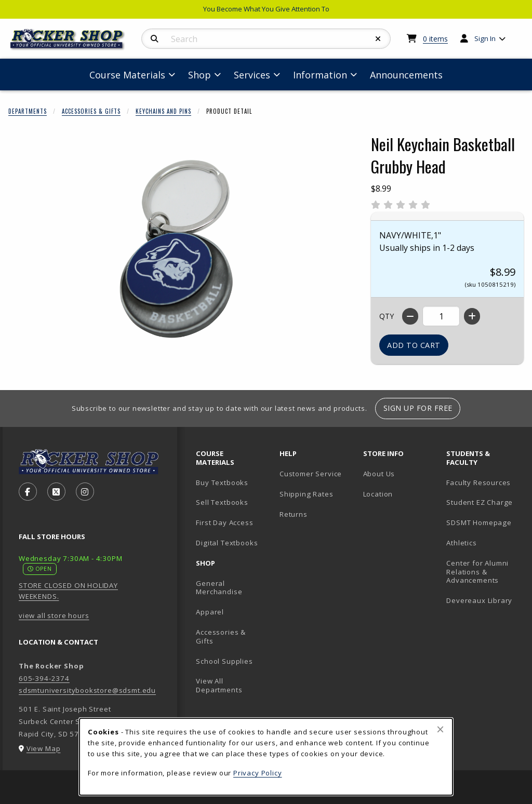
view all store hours (54, 615)
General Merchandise (219, 588)
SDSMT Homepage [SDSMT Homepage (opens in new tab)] (479, 522)
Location (378, 494)
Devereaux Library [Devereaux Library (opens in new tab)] (479, 600)
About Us (379, 474)
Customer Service (311, 474)
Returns (294, 514)
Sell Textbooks (222, 502)
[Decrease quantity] (410, 316)
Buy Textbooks (222, 483)
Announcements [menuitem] (406, 75)
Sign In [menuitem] (485, 38)
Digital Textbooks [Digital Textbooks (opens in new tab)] (227, 543)
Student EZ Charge (480, 502)
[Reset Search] (378, 39)
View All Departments (219, 685)
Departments (28, 111)
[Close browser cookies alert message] (440, 729)
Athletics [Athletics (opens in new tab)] (461, 543)
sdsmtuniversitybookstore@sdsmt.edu (87, 690)
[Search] (155, 39)
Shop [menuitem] (199, 75)
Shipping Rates (307, 494)
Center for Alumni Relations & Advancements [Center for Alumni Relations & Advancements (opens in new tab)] (477, 572)
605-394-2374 (44, 678)
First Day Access (224, 522)
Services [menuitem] (252, 75)
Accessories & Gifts (91, 111)
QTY (387, 316)
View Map (44, 748)
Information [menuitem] (320, 75)
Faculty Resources (478, 483)
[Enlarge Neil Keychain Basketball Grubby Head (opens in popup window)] (177, 249)
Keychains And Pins (163, 111)
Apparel (210, 612)
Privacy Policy (258, 773)
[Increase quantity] (472, 316)
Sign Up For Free (418, 408)
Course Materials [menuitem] (127, 75)
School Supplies (224, 661)
